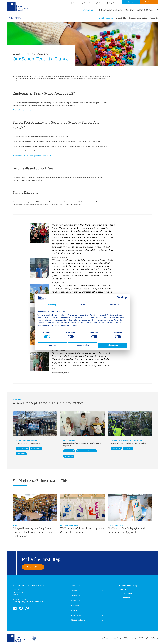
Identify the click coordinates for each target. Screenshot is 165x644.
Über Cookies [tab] (114, 305)
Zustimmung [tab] (51, 305)
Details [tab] (82, 305)
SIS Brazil (143, 638)
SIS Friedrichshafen (78, 600)
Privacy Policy (116, 638)
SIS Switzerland (129, 638)
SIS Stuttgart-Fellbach (78, 620)
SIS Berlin (74, 591)
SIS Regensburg (76, 615)
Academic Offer (121, 18)
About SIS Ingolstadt (106, 18)
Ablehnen (52, 345)
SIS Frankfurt (75, 596)
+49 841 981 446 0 (21, 599)
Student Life (154, 18)
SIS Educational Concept (111, 10)
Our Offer (130, 10)
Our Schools (89, 10)
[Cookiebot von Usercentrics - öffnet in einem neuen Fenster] (118, 298)
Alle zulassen (113, 345)
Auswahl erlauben (82, 345)
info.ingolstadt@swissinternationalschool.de (29, 602)
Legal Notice (104, 638)
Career (100, 3)
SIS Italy (153, 638)
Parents (75, 3)
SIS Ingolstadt (15, 18)
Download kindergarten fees (23, 110)
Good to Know (87, 3)
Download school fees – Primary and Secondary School (32, 156)
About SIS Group (145, 10)
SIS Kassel (74, 610)
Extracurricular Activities (138, 18)
